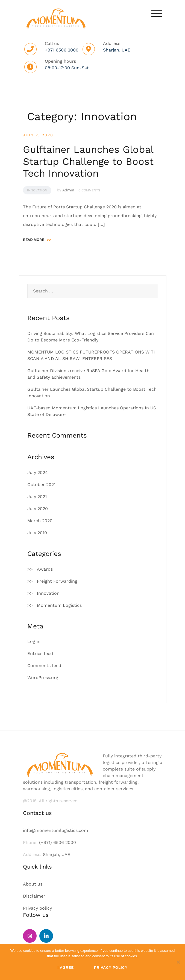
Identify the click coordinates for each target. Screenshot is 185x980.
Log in (34, 641)
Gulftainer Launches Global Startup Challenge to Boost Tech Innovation (88, 161)
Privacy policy (37, 908)
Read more (37, 240)
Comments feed (44, 666)
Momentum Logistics (59, 605)
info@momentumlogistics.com (55, 830)
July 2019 (37, 533)
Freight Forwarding (57, 581)
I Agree (66, 968)
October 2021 (41, 485)
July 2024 (38, 472)
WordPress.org (43, 678)
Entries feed (40, 653)
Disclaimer (34, 896)
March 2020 (40, 521)
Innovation (37, 190)
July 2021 (37, 497)
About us (33, 884)
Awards (45, 569)
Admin (68, 190)
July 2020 (38, 509)
